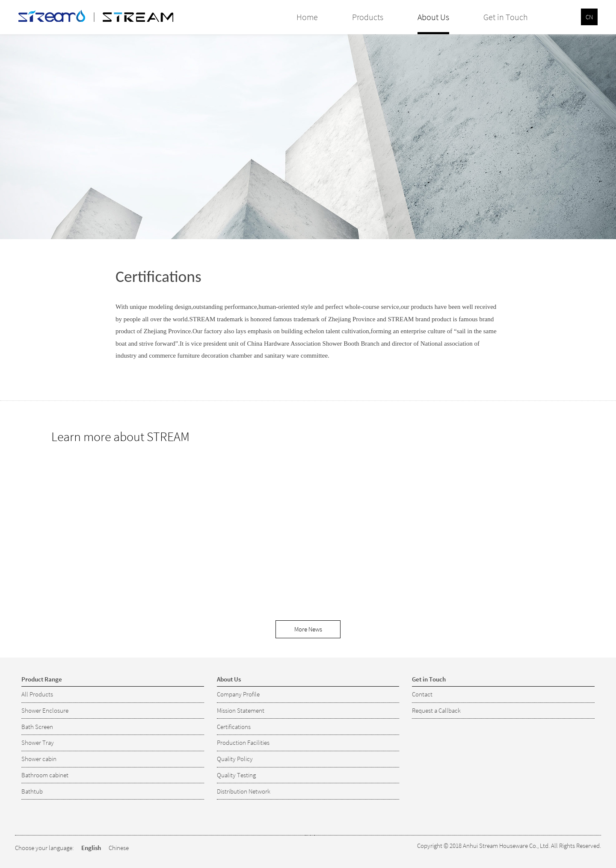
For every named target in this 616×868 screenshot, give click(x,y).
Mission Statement (241, 710)
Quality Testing (236, 775)
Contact (422, 694)
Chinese (119, 848)
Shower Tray (38, 742)
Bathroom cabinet (45, 775)
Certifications (234, 727)
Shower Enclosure (45, 710)
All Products (37, 694)
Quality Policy (235, 759)
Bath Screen (37, 727)
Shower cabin (39, 759)
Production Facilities (243, 742)
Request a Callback (436, 710)
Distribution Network (244, 791)
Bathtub (32, 791)
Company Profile (238, 694)
